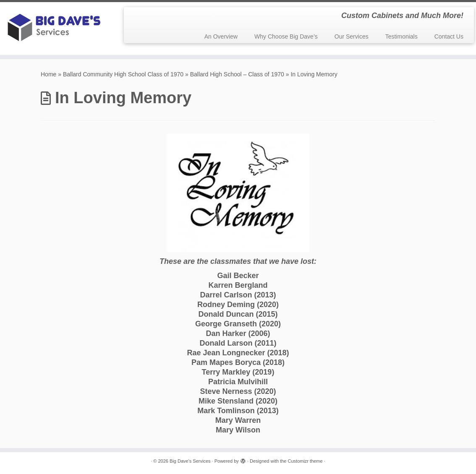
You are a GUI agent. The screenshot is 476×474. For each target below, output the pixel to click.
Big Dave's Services (190, 461)
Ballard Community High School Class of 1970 (123, 74)
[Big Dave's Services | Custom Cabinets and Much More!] (56, 29)
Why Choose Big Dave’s (286, 36)
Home (48, 74)
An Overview (221, 36)
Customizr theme (305, 461)
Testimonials (401, 36)
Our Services (352, 36)
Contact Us (449, 36)
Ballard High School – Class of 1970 (237, 74)
